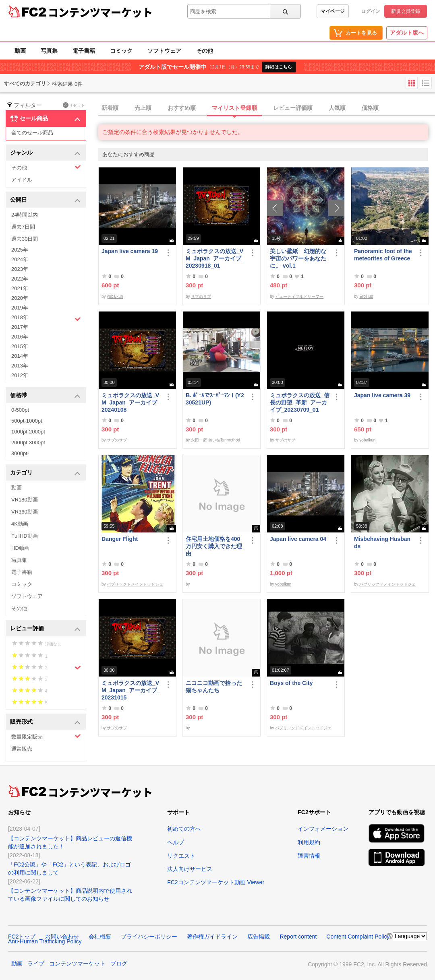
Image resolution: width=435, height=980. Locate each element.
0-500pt (20, 410)
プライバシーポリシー (149, 937)
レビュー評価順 (293, 108)
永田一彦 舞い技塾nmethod (215, 440)
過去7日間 (23, 227)
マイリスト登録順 (234, 108)
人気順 (337, 108)
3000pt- (20, 453)
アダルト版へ (407, 33)
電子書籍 (84, 51)
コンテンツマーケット (100, 12)
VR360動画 (25, 512)
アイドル (22, 180)
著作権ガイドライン (212, 937)
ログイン (371, 11)
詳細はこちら (279, 67)
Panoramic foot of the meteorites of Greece (383, 255)
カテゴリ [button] (45, 473)
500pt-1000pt (27, 421)
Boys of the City (291, 683)
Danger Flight (120, 539)
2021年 (20, 288)
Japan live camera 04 (298, 539)
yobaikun (115, 296)
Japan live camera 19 (130, 251)
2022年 (20, 279)
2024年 (20, 259)
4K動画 (20, 524)
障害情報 (309, 856)
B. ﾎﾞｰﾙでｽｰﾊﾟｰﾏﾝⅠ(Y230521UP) (215, 399)
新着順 (110, 108)
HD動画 (20, 548)
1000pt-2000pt (28, 432)
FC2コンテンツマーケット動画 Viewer (216, 882)
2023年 (20, 269)
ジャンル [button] (45, 153)
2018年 (46, 318)
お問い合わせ (62, 937)
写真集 (49, 51)
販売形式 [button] (45, 722)
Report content (298, 937)
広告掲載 (259, 937)
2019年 (20, 308)
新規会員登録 (406, 11)
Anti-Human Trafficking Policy (45, 941)
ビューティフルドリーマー (299, 296)
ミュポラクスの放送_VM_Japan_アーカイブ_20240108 (131, 402)
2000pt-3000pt (28, 443)
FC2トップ (22, 937)
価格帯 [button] (45, 396)
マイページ (333, 11)
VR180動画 (25, 500)
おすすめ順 (182, 108)
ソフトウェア (164, 51)
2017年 (20, 327)
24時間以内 (25, 215)
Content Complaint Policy (358, 937)
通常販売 (22, 749)
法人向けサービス (190, 869)
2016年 (20, 337)
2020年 (20, 298)
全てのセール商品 (32, 133)
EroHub (366, 296)
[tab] (267, 108)
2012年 (20, 375)
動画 (20, 51)
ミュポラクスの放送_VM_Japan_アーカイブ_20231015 (131, 690)
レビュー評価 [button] (45, 629)
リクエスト (181, 856)
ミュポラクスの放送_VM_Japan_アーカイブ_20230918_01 (215, 258)
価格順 (370, 108)
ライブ (36, 963)
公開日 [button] (45, 200)
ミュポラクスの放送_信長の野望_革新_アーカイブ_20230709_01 (300, 402)
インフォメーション (323, 829)
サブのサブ (201, 296)
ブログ (119, 963)
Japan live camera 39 (382, 395)
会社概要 (100, 937)
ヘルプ (176, 842)
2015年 (20, 346)
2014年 (20, 356)
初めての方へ (184, 829)
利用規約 (309, 842)
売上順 (143, 108)
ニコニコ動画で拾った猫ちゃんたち (214, 687)
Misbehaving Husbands (382, 543)
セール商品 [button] (45, 119)
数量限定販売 (46, 736)
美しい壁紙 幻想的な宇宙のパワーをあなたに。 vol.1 (298, 258)
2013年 (20, 366)
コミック (121, 51)
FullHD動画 (25, 536)
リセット (74, 105)
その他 (205, 51)
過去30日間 (25, 239)
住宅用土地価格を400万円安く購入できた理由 (214, 546)
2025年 (20, 250)
